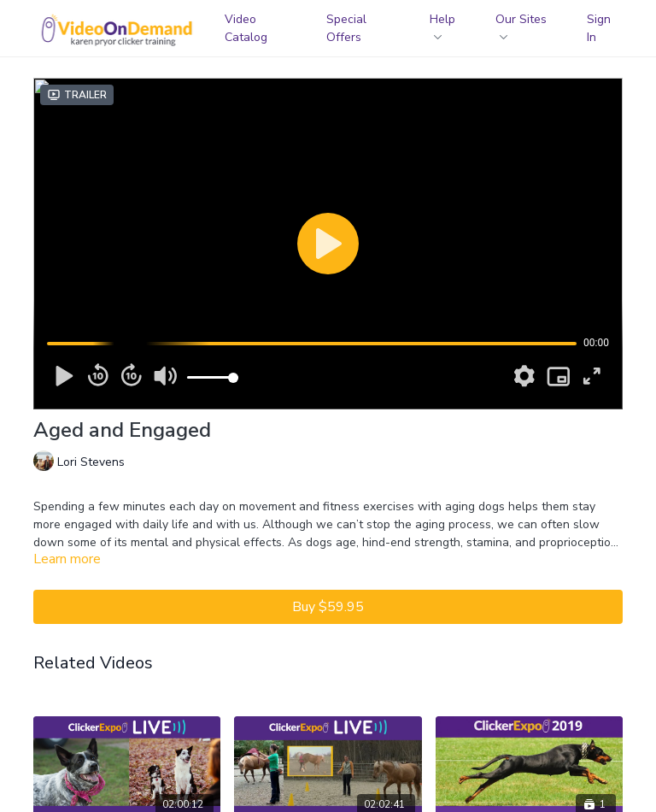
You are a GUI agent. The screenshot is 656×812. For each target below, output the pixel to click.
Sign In (599, 28)
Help (442, 25)
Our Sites (521, 25)
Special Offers (346, 28)
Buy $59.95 (328, 607)
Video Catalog (246, 28)
